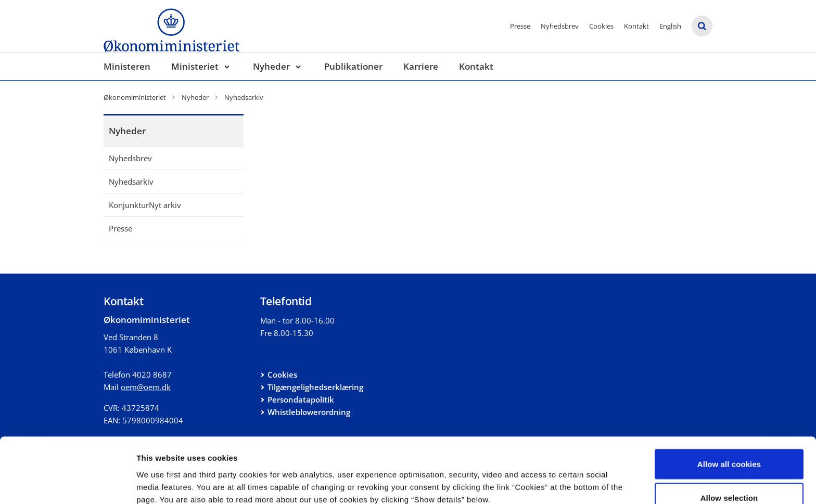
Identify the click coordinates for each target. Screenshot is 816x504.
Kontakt (636, 26)
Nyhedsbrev (560, 26)
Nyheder (271, 66)
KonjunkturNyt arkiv (145, 205)
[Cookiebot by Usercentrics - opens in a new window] (67, 484)
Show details (546, 477)
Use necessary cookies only (729, 476)
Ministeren (127, 66)
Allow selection (729, 442)
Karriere (421, 66)
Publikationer (353, 66)
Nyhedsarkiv (131, 182)
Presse (520, 26)
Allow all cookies (729, 408)
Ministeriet (195, 66)
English (670, 26)
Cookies (601, 26)
